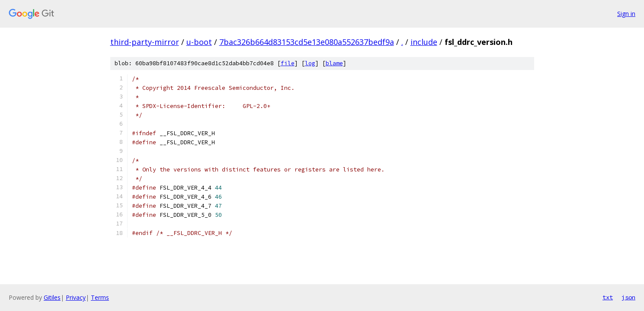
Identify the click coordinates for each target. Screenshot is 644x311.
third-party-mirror (145, 42)
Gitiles (52, 297)
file (288, 63)
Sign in (626, 14)
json (628, 297)
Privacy (76, 297)
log (310, 63)
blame (334, 63)
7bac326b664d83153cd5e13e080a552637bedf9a (307, 42)
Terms (100, 297)
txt (608, 297)
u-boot (199, 42)
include (424, 42)
